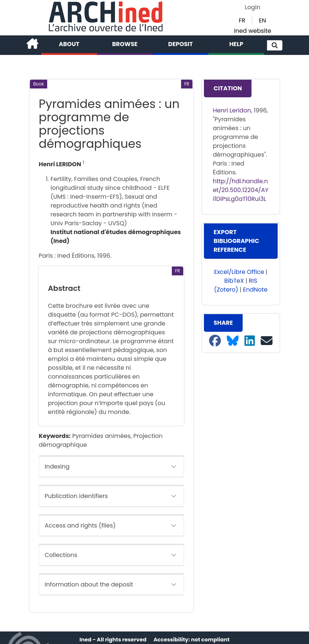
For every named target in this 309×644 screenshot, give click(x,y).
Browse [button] (125, 44)
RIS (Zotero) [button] (235, 285)
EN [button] (262, 20)
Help (236, 44)
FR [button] (242, 20)
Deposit (180, 44)
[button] (275, 45)
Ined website (252, 31)
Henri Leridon (232, 110)
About (69, 44)
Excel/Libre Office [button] (239, 272)
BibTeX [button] (234, 281)
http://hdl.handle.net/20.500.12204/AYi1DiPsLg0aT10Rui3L (241, 190)
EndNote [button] (255, 290)
